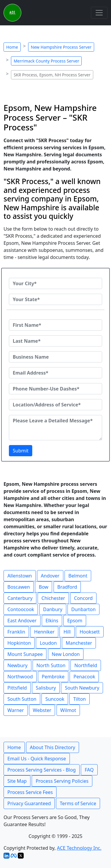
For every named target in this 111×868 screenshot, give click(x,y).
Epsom (75, 621)
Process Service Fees (30, 792)
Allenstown (20, 576)
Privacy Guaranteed (29, 803)
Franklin (16, 632)
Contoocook (21, 609)
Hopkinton (19, 643)
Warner (16, 710)
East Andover (22, 621)
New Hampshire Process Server (61, 47)
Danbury (53, 609)
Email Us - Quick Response (37, 759)
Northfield (86, 665)
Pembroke (53, 677)
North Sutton (51, 665)
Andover (50, 576)
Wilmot (68, 710)
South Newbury (82, 688)
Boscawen (19, 587)
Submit (21, 451)
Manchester (79, 643)
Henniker (44, 632)
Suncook (55, 699)
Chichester (53, 598)
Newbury (17, 665)
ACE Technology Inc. (79, 848)
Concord (83, 598)
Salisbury (46, 688)
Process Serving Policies (62, 781)
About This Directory (53, 747)
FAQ (89, 770)
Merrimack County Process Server (46, 61)
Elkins (52, 621)
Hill (67, 632)
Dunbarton (83, 609)
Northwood (20, 677)
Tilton (79, 699)
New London (66, 654)
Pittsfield (17, 688)
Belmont (78, 576)
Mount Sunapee (25, 654)
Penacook (84, 677)
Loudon (48, 643)
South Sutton (22, 699)
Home (12, 47)
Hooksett (90, 632)
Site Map (17, 781)
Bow (44, 587)
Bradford (67, 587)
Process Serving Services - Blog (42, 770)
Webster (42, 710)
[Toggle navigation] (99, 13)
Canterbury (20, 598)
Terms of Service (78, 803)
